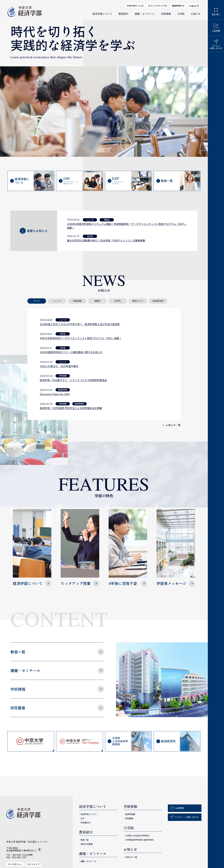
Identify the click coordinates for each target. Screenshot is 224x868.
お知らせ (196, 14)
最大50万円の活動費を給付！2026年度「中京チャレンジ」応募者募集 (106, 240)
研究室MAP (86, 823)
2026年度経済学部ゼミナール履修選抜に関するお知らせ (71, 352)
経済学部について (102, 14)
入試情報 (216, 31)
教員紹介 (124, 14)
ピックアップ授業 (80, 548)
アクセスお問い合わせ (216, 47)
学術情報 (166, 14)
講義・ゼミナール (145, 14)
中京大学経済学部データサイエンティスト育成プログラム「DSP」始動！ (81, 338)
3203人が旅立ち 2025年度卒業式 (59, 366)
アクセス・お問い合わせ (187, 817)
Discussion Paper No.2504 (55, 394)
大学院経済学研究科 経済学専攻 (139, 840)
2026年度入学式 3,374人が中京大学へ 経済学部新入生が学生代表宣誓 (80, 324)
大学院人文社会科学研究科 (137, 836)
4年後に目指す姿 (128, 548)
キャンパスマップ (156, 6)
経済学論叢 (130, 814)
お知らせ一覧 (173, 425)
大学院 (181, 14)
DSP (83, 818)
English (193, 6)
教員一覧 (18, 652)
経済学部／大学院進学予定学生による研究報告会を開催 (71, 408)
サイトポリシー (15, 864)
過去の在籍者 (87, 844)
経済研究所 (177, 6)
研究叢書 (18, 708)
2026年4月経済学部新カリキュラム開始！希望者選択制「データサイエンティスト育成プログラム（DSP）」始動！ (127, 226)
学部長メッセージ (176, 548)
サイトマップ (33, 864)
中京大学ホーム (134, 6)
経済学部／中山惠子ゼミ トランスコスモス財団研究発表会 (73, 380)
